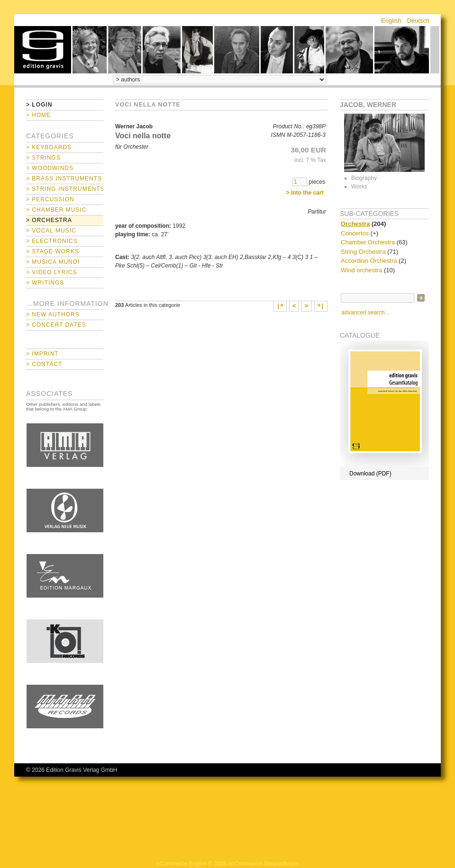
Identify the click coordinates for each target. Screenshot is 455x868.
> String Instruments (65, 189)
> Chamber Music (56, 210)
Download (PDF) (370, 474)
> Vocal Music (51, 231)
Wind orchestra (361, 270)
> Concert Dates (56, 325)
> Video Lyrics (51, 272)
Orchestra (355, 224)
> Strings (43, 158)
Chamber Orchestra (368, 242)
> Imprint (42, 354)
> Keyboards (49, 147)
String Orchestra (363, 252)
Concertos (355, 233)
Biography (364, 178)
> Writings (45, 283)
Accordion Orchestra (369, 261)
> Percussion (50, 199)
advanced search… (366, 313)
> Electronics (52, 241)
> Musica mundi (53, 262)
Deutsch (419, 21)
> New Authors (53, 314)
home (43, 50)
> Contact (44, 364)
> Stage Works (53, 251)
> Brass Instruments (64, 179)
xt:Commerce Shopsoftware (264, 864)
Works (359, 187)
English (391, 21)
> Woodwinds (50, 168)
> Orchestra (49, 220)
